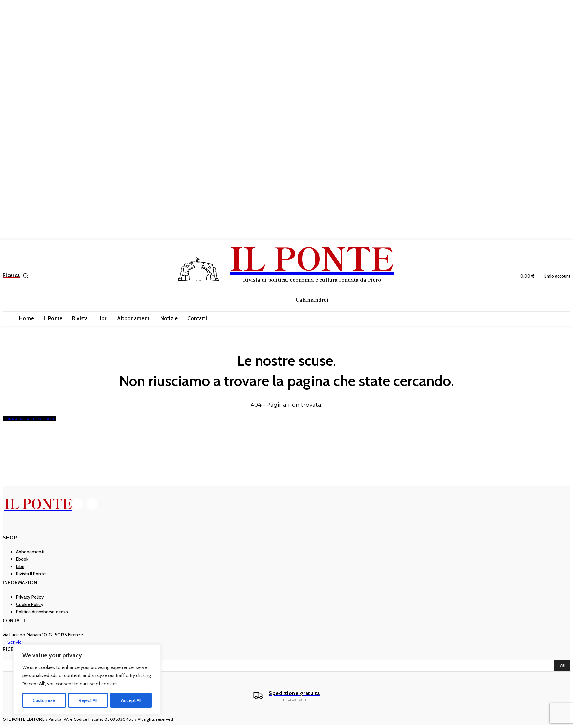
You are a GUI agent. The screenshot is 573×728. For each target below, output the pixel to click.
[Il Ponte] (286, 696)
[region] (87, 679)
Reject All (88, 700)
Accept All (131, 700)
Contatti (15, 621)
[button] (17, 276)
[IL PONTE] (287, 275)
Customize (44, 700)
